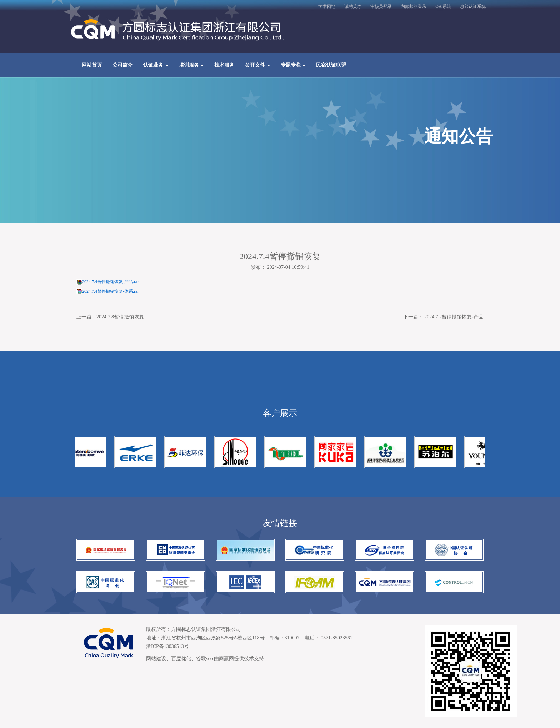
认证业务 (156, 65)
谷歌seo (204, 659)
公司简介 (122, 65)
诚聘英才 (353, 6)
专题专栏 (293, 65)
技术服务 (224, 65)
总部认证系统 (473, 6)
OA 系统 (443, 6)
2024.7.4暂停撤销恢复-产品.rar (110, 282)
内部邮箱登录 (414, 6)
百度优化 (181, 659)
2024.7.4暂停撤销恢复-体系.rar (110, 291)
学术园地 (327, 6)
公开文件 (257, 65)
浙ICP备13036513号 (167, 646)
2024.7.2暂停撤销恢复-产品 (454, 317)
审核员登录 (381, 6)
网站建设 (156, 659)
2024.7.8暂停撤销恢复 (120, 317)
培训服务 (191, 65)
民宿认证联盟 (331, 65)
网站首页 (92, 65)
